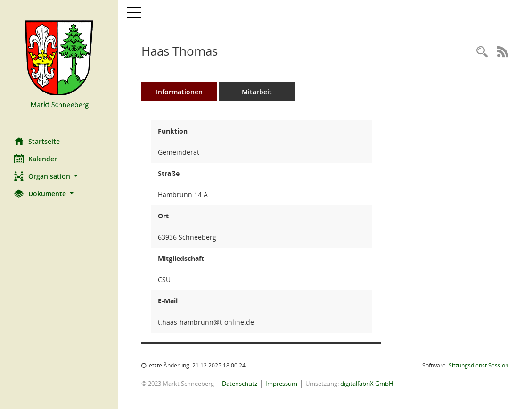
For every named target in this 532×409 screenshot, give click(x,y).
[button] (59, 176)
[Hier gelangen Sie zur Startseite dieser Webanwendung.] (59, 65)
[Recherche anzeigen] (482, 52)
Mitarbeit (257, 92)
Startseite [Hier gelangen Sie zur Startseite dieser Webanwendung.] (37, 141)
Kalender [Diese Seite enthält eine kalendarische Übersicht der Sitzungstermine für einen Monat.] (36, 159)
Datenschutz (240, 384)
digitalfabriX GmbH (367, 384)
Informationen (179, 92)
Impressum (281, 384)
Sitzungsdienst (479, 365)
